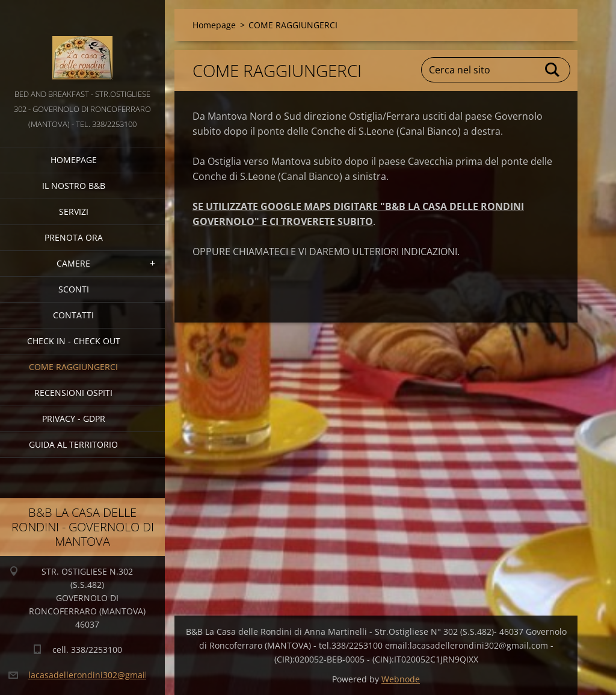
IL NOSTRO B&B (74, 186)
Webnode (401, 679)
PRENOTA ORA (74, 237)
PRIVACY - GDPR (74, 419)
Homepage (74, 160)
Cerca (553, 70)
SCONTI (74, 289)
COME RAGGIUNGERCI (73, 367)
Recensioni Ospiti (73, 393)
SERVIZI (74, 212)
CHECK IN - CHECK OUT (74, 341)
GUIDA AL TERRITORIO (73, 444)
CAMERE (73, 263)
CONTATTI (73, 315)
